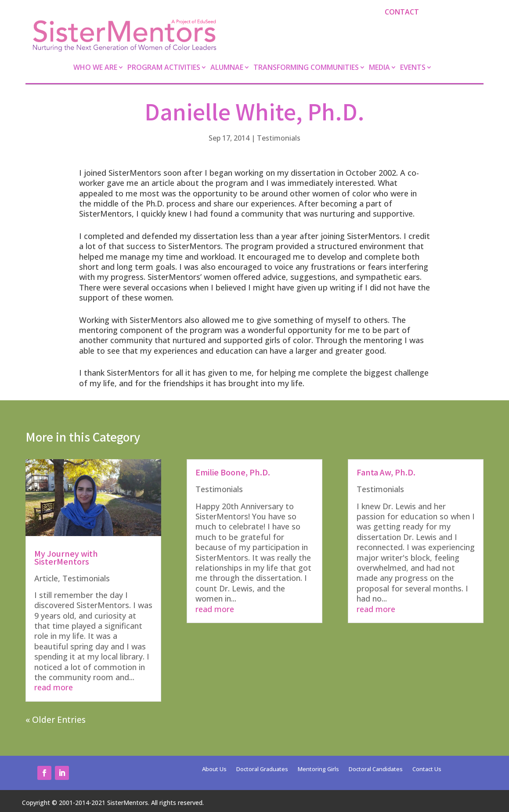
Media (379, 68)
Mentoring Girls (318, 769)
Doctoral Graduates (262, 769)
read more (54, 687)
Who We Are (95, 68)
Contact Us (427, 769)
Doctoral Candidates (376, 769)
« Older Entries (56, 720)
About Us (214, 769)
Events (413, 68)
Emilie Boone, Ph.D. (233, 472)
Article (46, 578)
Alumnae (227, 68)
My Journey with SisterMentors (66, 557)
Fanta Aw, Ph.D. (386, 472)
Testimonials (279, 138)
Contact (402, 12)
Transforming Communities (306, 68)
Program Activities (164, 68)
